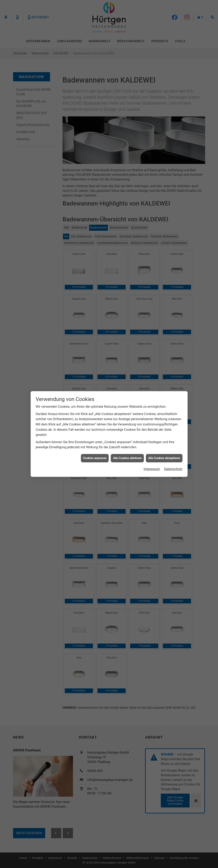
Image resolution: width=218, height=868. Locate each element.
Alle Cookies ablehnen (127, 123)
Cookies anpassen (95, 123)
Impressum (152, 134)
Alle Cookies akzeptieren (164, 123)
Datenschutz (173, 134)
